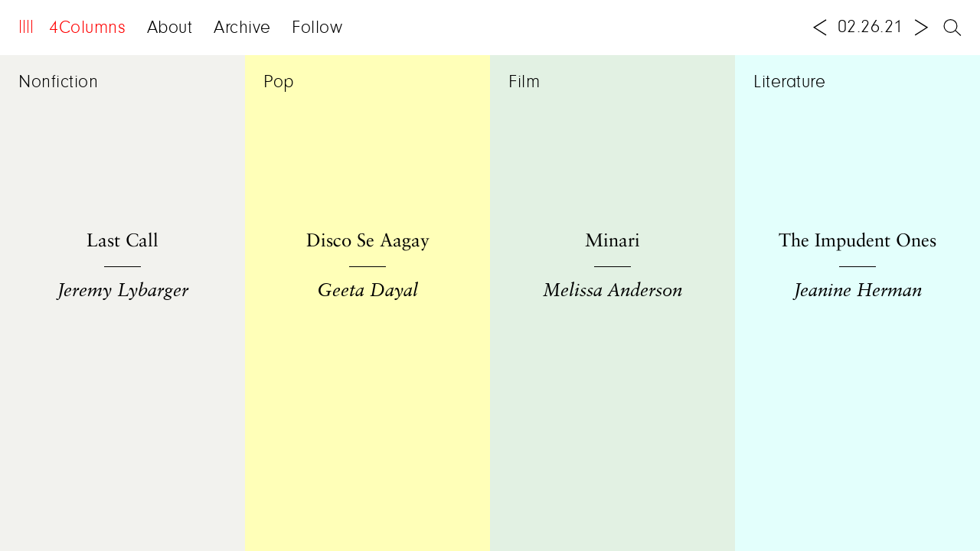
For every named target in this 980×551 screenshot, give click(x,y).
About (170, 28)
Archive (242, 28)
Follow (317, 28)
